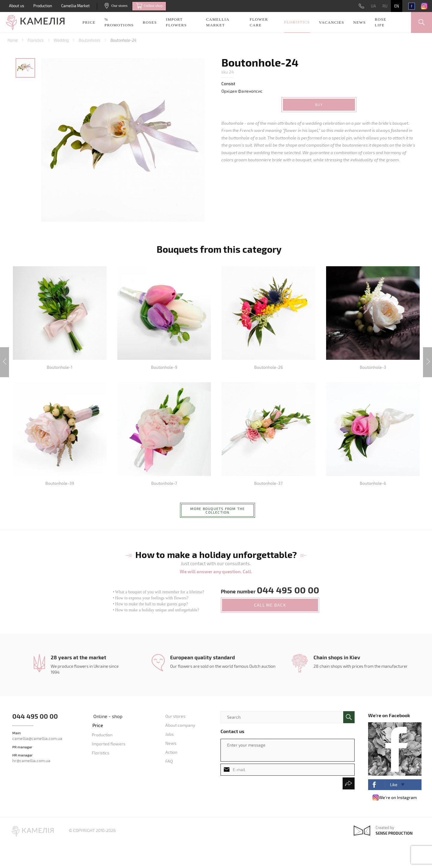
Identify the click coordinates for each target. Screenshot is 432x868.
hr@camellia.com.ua (31, 761)
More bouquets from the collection (217, 510)
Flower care (259, 22)
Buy (319, 104)
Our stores (116, 6)
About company (180, 725)
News (359, 22)
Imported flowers (109, 744)
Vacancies (331, 22)
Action (171, 752)
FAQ (169, 761)
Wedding (62, 40)
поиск (349, 717)
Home (13, 40)
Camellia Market (75, 6)
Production (43, 6)
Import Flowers (176, 22)
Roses (150, 22)
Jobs (169, 734)
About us (17, 6)
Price (89, 22)
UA (373, 6)
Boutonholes (90, 40)
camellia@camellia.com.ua (37, 738)
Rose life (380, 22)
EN (397, 6)
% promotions (119, 22)
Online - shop (108, 716)
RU (385, 6)
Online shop (149, 6)
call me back (270, 605)
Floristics (297, 22)
